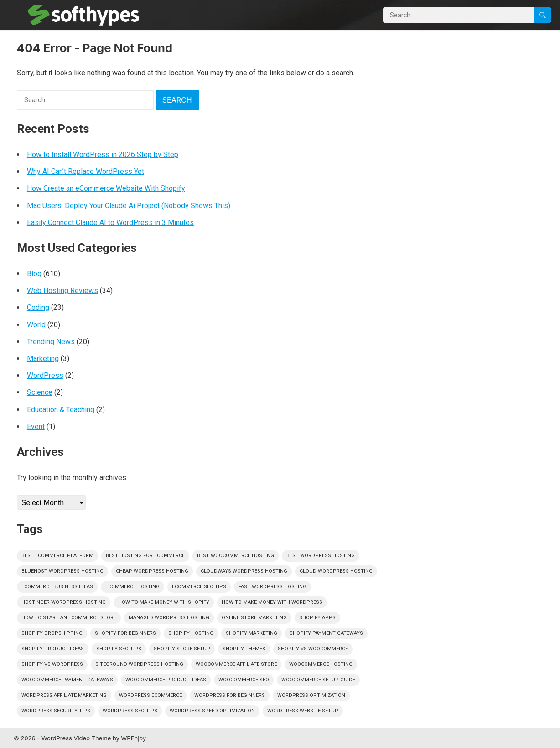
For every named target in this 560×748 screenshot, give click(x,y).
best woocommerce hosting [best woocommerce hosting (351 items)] (236, 556)
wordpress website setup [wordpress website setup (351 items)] (303, 711)
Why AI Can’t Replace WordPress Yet (86, 171)
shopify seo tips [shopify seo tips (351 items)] (119, 649)
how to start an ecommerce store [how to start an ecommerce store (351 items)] (69, 618)
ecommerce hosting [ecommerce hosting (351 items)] (132, 587)
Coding (38, 307)
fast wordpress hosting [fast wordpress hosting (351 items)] (272, 587)
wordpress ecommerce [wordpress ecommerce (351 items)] (150, 695)
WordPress (45, 375)
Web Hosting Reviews (62, 290)
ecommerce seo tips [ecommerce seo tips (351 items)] (199, 587)
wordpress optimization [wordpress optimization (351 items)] (311, 695)
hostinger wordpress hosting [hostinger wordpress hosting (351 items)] (64, 602)
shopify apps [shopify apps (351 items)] (317, 618)
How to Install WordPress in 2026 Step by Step (103, 154)
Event (36, 426)
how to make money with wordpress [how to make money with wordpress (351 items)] (272, 602)
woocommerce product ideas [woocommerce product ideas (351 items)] (166, 680)
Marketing (43, 358)
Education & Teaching (61, 410)
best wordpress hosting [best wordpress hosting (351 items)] (321, 556)
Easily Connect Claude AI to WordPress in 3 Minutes (110, 222)
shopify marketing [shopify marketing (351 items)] (251, 633)
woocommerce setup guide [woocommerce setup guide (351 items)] (318, 680)
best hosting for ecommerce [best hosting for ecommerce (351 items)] (145, 556)
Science (40, 392)
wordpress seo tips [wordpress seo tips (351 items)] (130, 711)
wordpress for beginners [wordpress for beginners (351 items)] (230, 695)
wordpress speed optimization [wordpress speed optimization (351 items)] (212, 711)
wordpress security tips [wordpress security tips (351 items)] (56, 711)
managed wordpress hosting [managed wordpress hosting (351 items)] (169, 618)
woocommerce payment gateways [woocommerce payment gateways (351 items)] (67, 680)
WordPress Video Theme (76, 738)
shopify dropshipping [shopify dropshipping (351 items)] (52, 633)
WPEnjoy (134, 738)
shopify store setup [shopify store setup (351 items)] (182, 649)
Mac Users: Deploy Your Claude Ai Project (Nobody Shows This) (129, 206)
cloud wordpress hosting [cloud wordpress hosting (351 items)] (336, 571)
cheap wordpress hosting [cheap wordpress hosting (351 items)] (152, 571)
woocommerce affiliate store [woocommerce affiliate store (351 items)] (236, 664)
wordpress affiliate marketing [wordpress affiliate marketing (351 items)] (64, 695)
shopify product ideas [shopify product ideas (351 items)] (53, 649)
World (36, 325)
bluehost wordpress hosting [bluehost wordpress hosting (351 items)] (62, 571)
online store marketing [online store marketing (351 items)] (254, 618)
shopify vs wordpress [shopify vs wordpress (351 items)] (52, 664)
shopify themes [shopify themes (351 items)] (244, 649)
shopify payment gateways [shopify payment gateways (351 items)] (326, 633)
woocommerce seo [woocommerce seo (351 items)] (244, 680)
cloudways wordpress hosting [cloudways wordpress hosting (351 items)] (244, 571)
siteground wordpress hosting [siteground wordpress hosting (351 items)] (139, 664)
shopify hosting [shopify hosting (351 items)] (191, 633)
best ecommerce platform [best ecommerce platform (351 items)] (57, 556)
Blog (34, 274)
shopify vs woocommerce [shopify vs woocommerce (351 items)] (313, 649)
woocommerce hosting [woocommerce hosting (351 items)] (321, 664)
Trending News (51, 342)
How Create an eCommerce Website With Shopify (106, 188)
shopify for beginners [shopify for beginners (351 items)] (125, 633)
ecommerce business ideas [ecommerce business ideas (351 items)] (57, 587)
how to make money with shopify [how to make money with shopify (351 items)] (164, 602)
